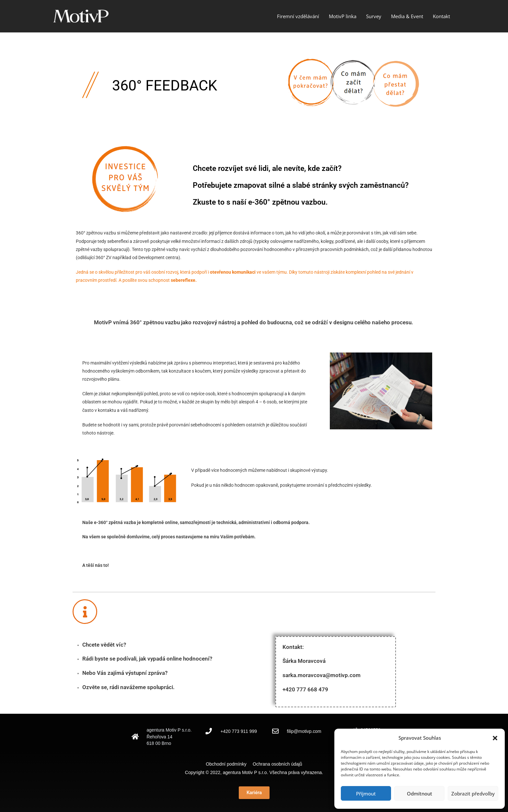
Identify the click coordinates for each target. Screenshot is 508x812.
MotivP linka (343, 16)
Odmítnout (420, 794)
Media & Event (407, 16)
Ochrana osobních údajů (277, 764)
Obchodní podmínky (229, 764)
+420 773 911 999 (239, 731)
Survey (374, 16)
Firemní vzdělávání (298, 16)
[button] (495, 738)
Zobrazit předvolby (473, 794)
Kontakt (441, 16)
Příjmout (366, 794)
